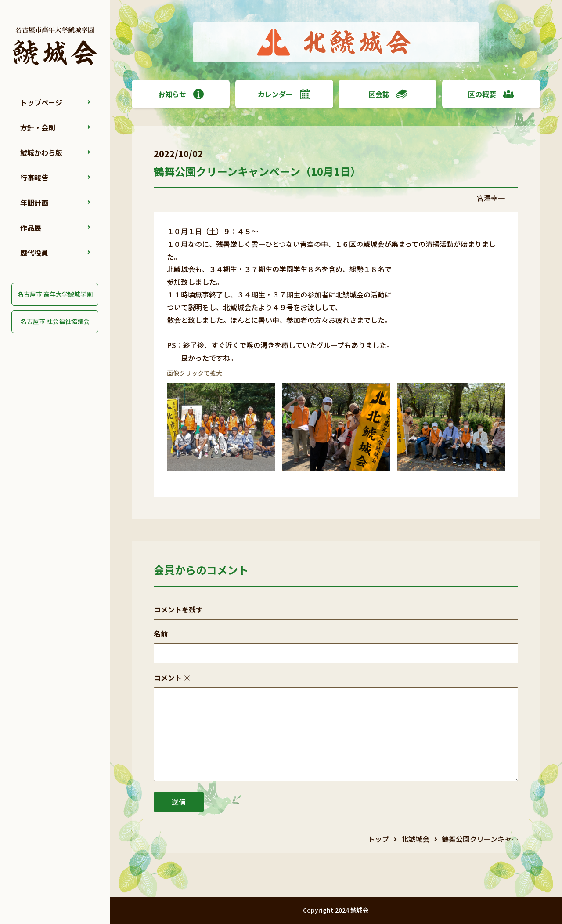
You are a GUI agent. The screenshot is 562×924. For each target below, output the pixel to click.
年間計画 (34, 203)
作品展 (31, 228)
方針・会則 (38, 127)
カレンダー (284, 94)
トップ (378, 839)
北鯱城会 (415, 839)
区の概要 (491, 94)
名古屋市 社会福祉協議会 (55, 321)
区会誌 (388, 94)
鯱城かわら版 (41, 152)
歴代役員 (34, 253)
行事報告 (34, 178)
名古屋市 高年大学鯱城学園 (55, 294)
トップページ (41, 102)
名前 (161, 634)
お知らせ (181, 94)
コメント (172, 678)
